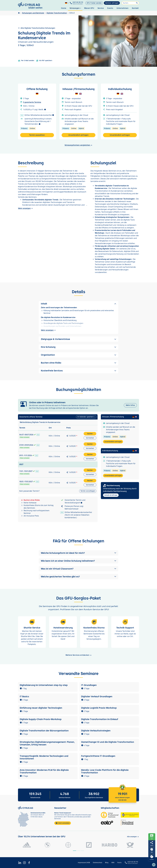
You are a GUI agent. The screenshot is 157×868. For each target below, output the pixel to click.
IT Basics (24, 696)
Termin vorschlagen (88, 491)
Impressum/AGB (84, 863)
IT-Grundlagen (89, 685)
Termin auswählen (37, 135)
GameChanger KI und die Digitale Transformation (108, 742)
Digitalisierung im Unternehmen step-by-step (44, 685)
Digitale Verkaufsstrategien (96, 731)
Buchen (90, 434)
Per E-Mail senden (26, 61)
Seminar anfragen (112, 3)
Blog (107, 863)
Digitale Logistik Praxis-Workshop (99, 708)
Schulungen (76, 8)
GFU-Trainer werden (94, 3)
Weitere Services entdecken (79, 655)
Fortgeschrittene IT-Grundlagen (98, 756)
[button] (78, 553)
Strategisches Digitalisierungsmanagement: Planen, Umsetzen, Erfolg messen (47, 743)
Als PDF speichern (44, 61)
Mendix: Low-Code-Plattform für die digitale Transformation (105, 771)
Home (64, 8)
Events (110, 8)
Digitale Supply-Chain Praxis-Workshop (41, 719)
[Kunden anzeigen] (133, 837)
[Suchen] (130, 3)
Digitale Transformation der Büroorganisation (44, 731)
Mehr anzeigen (26, 208)
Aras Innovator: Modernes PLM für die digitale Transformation (44, 771)
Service (101, 8)
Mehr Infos (130, 405)
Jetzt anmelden (63, 823)
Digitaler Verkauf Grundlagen (97, 696)
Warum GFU (89, 8)
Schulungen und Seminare (33, 13)
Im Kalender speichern (85, 417)
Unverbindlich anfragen (78, 135)
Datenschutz (98, 863)
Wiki (113, 863)
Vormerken (90, 438)
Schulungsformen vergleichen (78, 145)
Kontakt (135, 8)
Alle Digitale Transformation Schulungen (37, 28)
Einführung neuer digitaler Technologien (41, 708)
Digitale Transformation (57, 13)
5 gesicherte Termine (32, 102)
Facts (119, 863)
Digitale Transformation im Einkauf (100, 719)
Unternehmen (122, 8)
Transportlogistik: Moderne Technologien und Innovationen (44, 757)
